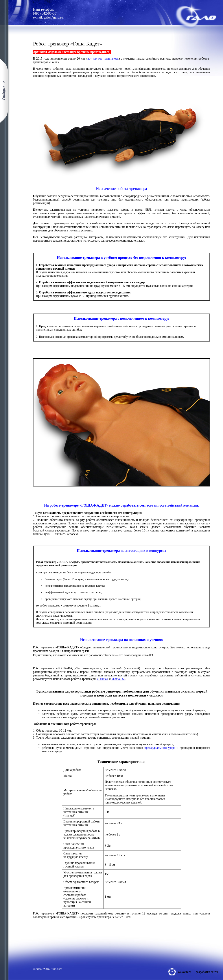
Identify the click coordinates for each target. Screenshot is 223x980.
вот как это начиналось (103, 59)
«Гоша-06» (118, 679)
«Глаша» (102, 679)
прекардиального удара (160, 748)
